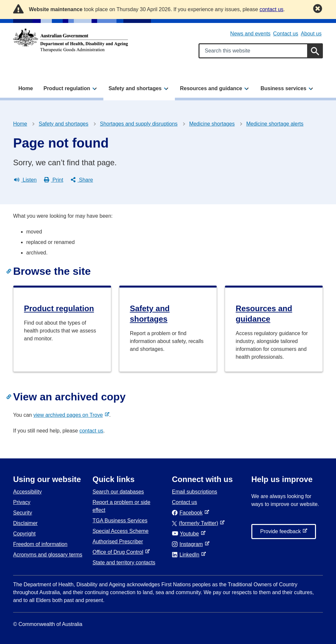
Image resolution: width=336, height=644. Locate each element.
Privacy (22, 502)
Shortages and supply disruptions (139, 124)
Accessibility (27, 492)
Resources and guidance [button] (211, 88)
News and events (251, 34)
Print (54, 180)
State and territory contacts (124, 563)
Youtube (187, 534)
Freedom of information (40, 544)
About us (311, 34)
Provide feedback (282, 533)
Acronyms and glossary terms (48, 555)
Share (82, 180)
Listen (25, 180)
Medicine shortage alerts (275, 124)
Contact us (285, 34)
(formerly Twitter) (196, 523)
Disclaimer (25, 523)
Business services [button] (283, 88)
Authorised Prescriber (118, 542)
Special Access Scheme (121, 531)
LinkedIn (187, 555)
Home (26, 88)
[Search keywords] (261, 51)
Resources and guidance (264, 314)
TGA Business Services (120, 521)
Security (23, 513)
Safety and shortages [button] (135, 88)
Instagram (189, 544)
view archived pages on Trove (70, 415)
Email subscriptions (195, 492)
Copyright (24, 534)
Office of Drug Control (119, 552)
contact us (91, 431)
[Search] (315, 51)
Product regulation (59, 308)
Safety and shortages (63, 124)
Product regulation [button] (67, 88)
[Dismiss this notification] (318, 9)
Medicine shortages (212, 124)
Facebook (189, 513)
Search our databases (118, 492)
